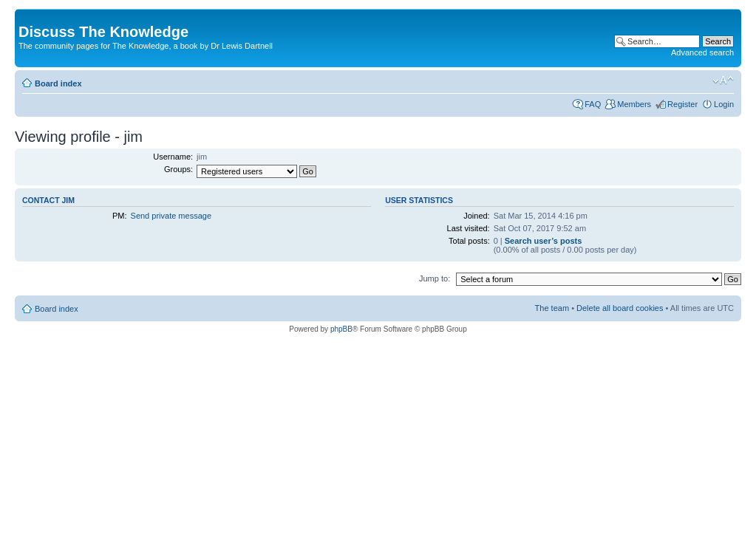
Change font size (723, 81)
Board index (58, 83)
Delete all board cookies (620, 308)
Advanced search (702, 52)
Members (634, 104)
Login (724, 104)
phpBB (341, 329)
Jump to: (435, 278)
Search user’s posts (544, 241)
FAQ (593, 104)
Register (682, 104)
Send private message (171, 216)
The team (552, 308)
